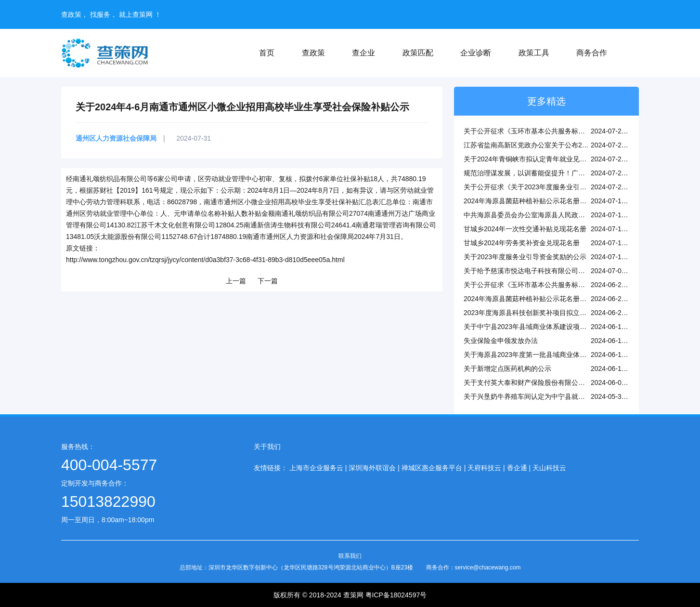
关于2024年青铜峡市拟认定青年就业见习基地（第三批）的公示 (559, 159)
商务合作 (592, 53)
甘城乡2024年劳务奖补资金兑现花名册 (522, 243)
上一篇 (236, 281)
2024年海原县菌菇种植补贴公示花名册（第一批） (538, 299)
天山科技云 (549, 468)
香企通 (517, 468)
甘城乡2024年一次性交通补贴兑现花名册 (525, 229)
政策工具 (534, 53)
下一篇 (268, 281)
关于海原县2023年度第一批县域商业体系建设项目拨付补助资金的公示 (569, 355)
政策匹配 (418, 53)
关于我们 (267, 447)
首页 (267, 53)
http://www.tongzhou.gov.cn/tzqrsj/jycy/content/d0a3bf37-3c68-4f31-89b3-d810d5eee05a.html (205, 260)
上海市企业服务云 (316, 468)
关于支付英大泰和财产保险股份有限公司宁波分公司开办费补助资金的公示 (575, 383)
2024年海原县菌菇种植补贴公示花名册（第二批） (538, 201)
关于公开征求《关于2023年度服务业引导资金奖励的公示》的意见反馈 (569, 187)
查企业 (363, 53)
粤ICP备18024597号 (396, 595)
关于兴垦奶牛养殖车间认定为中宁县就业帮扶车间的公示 (548, 396)
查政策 (313, 53)
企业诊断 (476, 53)
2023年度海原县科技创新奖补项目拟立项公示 (532, 313)
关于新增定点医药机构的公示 (507, 369)
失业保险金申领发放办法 (501, 341)
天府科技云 (484, 468)
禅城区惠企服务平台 (432, 468)
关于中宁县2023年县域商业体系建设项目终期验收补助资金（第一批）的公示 (579, 327)
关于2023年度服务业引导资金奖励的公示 (525, 257)
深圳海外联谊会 (372, 468)
